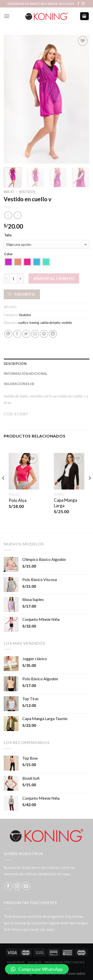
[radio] (8, 262)
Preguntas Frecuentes (64, 962)
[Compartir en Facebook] (17, 334)
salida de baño (50, 323)
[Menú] (7, 16)
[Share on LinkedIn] (53, 334)
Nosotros (16, 962)
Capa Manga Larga (65, 503)
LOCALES (35, 962)
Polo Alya (18, 500)
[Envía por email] (35, 334)
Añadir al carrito (54, 278)
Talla (8, 235)
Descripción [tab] (15, 364)
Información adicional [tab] (26, 374)
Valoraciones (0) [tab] (19, 384)
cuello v (23, 323)
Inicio (9, 192)
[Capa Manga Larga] (69, 471)
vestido (67, 323)
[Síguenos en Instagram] (83, 4)
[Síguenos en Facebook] (78, 4)
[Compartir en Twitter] (26, 334)
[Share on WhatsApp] (8, 334)
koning (34, 323)
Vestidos (27, 192)
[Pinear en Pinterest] (44, 334)
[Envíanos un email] (26, 886)
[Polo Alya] (24, 471)
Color (9, 254)
